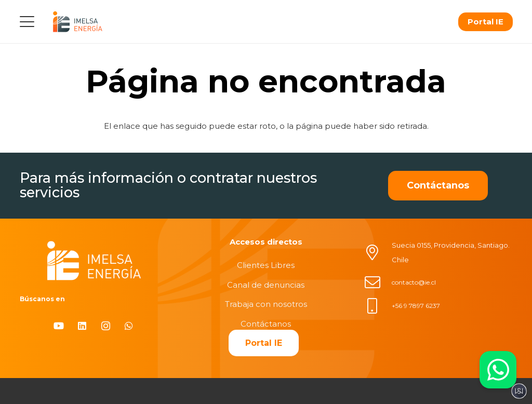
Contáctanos (266, 324)
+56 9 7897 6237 (416, 306)
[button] (27, 22)
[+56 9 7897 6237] (378, 306)
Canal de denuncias (266, 285)
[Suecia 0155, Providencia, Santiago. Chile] (378, 252)
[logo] (77, 22)
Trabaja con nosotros (266, 304)
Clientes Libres (266, 265)
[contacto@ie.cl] (378, 282)
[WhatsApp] (129, 326)
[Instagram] (106, 326)
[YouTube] (59, 326)
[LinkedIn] (82, 326)
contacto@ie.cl (414, 282)
